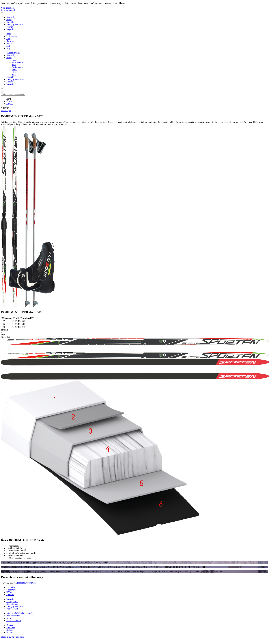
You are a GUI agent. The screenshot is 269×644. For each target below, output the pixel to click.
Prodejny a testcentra (15, 24)
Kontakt (10, 632)
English (10, 104)
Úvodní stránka (13, 53)
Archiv (9, 618)
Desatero (10, 625)
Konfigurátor (12, 602)
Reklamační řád (13, 616)
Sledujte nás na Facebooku (13, 637)
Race (14, 60)
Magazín (10, 29)
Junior (14, 70)
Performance (17, 62)
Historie (10, 630)
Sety (14, 74)
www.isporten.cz (14, 621)
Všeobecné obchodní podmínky (20, 613)
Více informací (8, 8)
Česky (9, 101)
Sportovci (11, 627)
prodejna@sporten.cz (26, 583)
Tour (14, 65)
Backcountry (17, 67)
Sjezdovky (11, 17)
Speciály (10, 22)
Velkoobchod (12, 609)
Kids (14, 72)
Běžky (9, 20)
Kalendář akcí (12, 604)
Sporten (10, 27)
